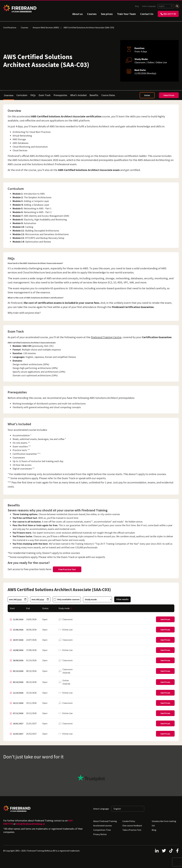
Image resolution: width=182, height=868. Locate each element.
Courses (92, 14)
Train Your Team (126, 14)
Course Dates (108, 95)
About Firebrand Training (105, 821)
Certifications (10, 27)
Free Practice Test (67, 569)
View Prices (169, 95)
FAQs (33, 95)
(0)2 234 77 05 (168, 14)
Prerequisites (60, 95)
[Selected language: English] (166, 6)
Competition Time (102, 830)
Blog (137, 6)
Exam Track (45, 95)
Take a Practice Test (132, 830)
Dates (147, 95)
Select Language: (149, 6)
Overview (9, 95)
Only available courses (68, 599)
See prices (107, 14)
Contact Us (147, 14)
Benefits (94, 95)
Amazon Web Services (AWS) (46, 27)
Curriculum (22, 95)
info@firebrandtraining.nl (30, 824)
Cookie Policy (129, 821)
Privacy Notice (100, 834)
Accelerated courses (103, 826)
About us (78, 14)
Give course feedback (132, 826)
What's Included (78, 95)
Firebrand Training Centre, (107, 337)
